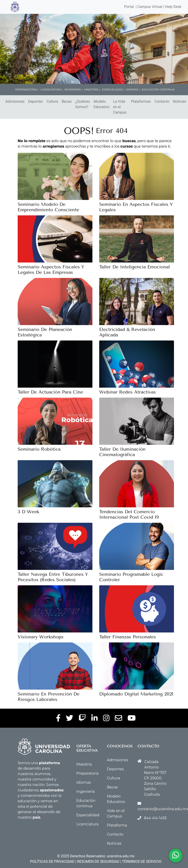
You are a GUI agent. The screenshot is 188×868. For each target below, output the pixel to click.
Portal (129, 7)
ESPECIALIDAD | (113, 89)
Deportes (35, 101)
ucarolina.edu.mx (121, 856)
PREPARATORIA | (27, 89)
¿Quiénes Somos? (83, 104)
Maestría (84, 764)
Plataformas (141, 101)
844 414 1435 (155, 818)
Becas (67, 101)
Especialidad (88, 815)
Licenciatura (87, 824)
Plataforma (117, 825)
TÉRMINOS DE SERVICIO (142, 862)
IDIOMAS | (133, 89)
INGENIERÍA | (73, 89)
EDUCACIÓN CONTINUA (158, 89)
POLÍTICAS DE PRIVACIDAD (52, 862)
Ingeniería (86, 791)
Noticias (180, 101)
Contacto (162, 101)
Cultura (52, 101)
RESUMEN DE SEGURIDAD (98, 862)
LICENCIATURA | (52, 89)
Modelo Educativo (101, 104)
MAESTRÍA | (92, 89)
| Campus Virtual (149, 7)
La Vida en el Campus (120, 107)
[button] (14, 48)
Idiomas (84, 782)
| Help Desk (172, 7)
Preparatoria (88, 773)
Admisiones (15, 101)
